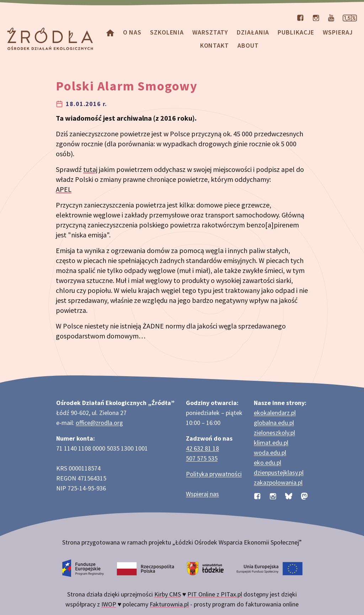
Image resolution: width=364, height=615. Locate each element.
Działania (253, 32)
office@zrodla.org (99, 423)
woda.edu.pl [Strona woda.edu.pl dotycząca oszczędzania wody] (270, 453)
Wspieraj (338, 32)
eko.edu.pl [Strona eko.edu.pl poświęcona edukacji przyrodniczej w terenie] (267, 462)
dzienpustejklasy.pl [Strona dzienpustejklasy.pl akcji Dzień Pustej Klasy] (279, 472)
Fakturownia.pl (169, 604)
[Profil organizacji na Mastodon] (304, 495)
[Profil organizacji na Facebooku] (300, 17)
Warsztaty (210, 32)
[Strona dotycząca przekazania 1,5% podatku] (350, 17)
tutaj (90, 169)
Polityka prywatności (214, 474)
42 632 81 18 (202, 448)
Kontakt (215, 45)
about (248, 45)
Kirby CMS (168, 594)
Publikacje (296, 32)
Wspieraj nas (202, 494)
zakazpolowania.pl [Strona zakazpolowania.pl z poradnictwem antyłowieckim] (278, 482)
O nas (132, 32)
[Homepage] (110, 32)
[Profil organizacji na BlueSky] (289, 495)
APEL (64, 189)
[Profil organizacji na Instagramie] (316, 17)
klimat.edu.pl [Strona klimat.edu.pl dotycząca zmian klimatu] (271, 443)
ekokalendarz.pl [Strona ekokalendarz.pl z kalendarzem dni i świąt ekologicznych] (275, 413)
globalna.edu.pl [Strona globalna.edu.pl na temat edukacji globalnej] (274, 423)
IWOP (109, 604)
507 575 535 (202, 458)
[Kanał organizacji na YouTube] (331, 17)
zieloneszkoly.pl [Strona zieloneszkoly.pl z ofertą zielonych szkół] (274, 433)
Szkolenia (167, 32)
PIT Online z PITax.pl (215, 594)
